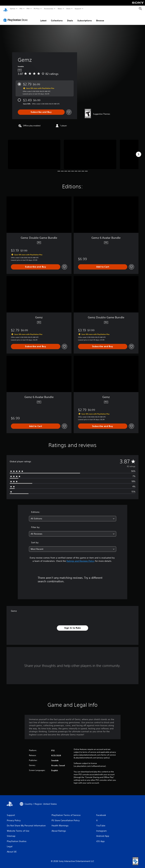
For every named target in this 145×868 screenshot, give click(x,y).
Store (68, 9)
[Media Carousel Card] (34, 151)
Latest (43, 18)
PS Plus (37, 9)
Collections (57, 18)
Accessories (48, 9)
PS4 (28, 9)
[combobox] (73, 516)
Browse (100, 18)
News (60, 9)
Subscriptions (85, 18)
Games (12, 9)
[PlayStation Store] (16, 17)
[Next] (138, 151)
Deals (70, 18)
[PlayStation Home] (5, 9)
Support (78, 9)
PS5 (21, 9)
